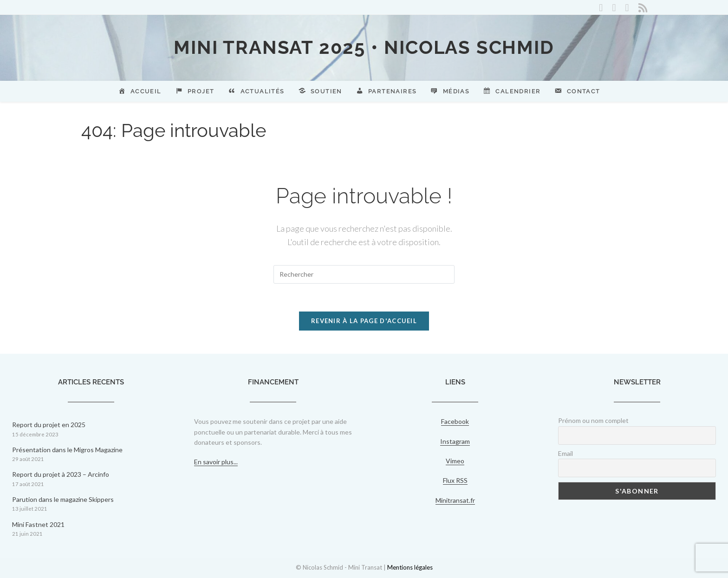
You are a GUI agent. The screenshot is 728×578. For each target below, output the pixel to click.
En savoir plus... (216, 462)
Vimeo (455, 461)
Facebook (455, 421)
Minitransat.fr (455, 500)
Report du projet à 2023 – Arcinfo (61, 474)
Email (565, 453)
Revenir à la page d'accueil (364, 321)
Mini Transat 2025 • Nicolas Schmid (364, 47)
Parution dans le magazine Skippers (63, 499)
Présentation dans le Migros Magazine (67, 450)
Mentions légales (410, 567)
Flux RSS (455, 480)
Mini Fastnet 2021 (38, 524)
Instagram (455, 441)
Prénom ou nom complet (593, 420)
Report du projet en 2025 (49, 425)
